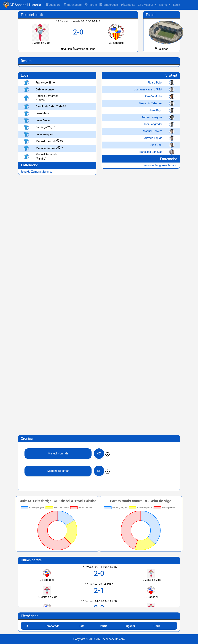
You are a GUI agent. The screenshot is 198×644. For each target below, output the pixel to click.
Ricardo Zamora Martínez (37, 172)
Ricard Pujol (155, 83)
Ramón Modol (154, 96)
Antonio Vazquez (152, 117)
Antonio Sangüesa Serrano (161, 165)
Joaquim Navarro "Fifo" (148, 89)
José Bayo (156, 110)
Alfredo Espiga (153, 138)
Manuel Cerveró (153, 131)
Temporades (109, 5)
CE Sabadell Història (25, 5)
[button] (91, 5)
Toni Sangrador (153, 124)
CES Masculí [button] (146, 5)
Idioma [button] (164, 5)
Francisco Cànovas (151, 152)
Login (177, 5)
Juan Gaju (156, 145)
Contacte (128, 5)
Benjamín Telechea (151, 103)
